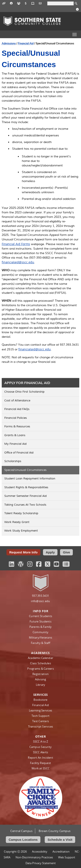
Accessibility (40, 851)
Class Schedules (40, 663)
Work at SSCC (40, 768)
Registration (40, 674)
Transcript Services (41, 726)
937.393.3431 (40, 596)
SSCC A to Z (41, 741)
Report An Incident (40, 758)
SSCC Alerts (41, 752)
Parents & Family (41, 627)
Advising (41, 679)
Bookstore (40, 700)
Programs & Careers (40, 669)
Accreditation (61, 851)
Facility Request (40, 763)
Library (41, 685)
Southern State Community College (32, 21)
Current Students (40, 616)
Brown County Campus (55, 831)
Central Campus (21, 831)
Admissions (9, 43)
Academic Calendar (40, 658)
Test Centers (40, 721)
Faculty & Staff (40, 643)
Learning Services (40, 710)
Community (40, 632)
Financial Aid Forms (16, 244)
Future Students (40, 621)
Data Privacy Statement (41, 863)
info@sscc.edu (40, 601)
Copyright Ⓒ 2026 (15, 851)
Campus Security (41, 747)
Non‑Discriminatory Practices (34, 857)
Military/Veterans (40, 637)
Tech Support (40, 716)
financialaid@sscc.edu (18, 262)
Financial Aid (26, 43)
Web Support (67, 857)
